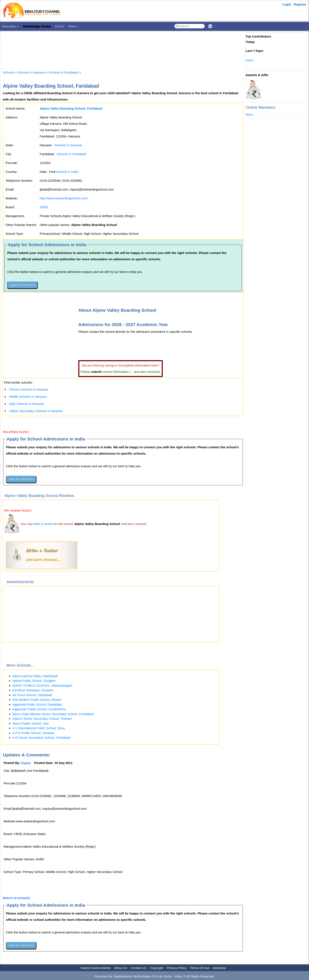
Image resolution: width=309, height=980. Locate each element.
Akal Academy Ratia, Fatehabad (35, 676)
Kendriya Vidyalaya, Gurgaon (33, 690)
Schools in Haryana (31, 72)
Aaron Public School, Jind (30, 723)
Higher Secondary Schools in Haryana (36, 411)
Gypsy (26, 763)
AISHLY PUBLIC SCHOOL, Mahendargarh (42, 685)
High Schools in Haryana (26, 404)
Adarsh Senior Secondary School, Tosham (42, 719)
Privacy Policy (177, 968)
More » (73, 26)
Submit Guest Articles (96, 968)
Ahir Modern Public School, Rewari (37, 700)
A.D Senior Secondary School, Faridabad (41, 738)
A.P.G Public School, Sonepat (33, 733)
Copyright (157, 968)
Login (287, 4)
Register (300, 4)
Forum (60, 26)
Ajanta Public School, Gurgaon (34, 681)
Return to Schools (16, 898)
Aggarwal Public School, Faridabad (37, 704)
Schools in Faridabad (63, 72)
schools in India (67, 172)
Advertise (219, 968)
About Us (121, 968)
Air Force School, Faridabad (32, 695)
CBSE (44, 207)
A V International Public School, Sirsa (39, 728)
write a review (43, 524)
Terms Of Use (200, 968)
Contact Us (138, 968)
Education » (10, 26)
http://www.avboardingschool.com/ (64, 198)
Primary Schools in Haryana (29, 389)
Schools (8, 72)
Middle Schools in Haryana (28, 397)
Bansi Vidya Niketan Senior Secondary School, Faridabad (53, 714)
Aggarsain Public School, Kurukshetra (39, 709)
